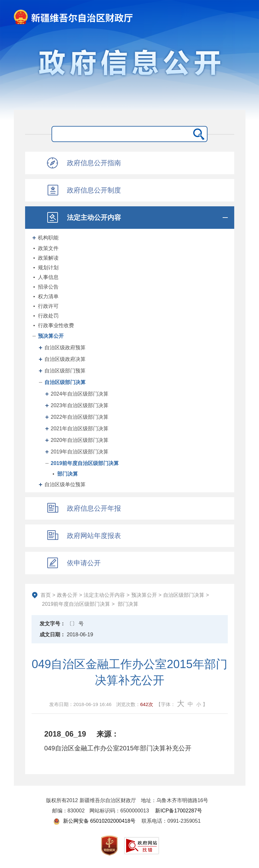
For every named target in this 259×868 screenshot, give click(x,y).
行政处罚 (48, 316)
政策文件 (48, 248)
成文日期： (52, 635)
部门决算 (68, 474)
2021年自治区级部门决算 (80, 429)
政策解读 (48, 258)
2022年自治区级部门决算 (80, 417)
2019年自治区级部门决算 (80, 452)
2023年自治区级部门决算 (80, 405)
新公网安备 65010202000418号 (94, 821)
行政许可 (48, 306)
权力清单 (48, 296)
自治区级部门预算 (65, 371)
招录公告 (48, 287)
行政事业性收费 (56, 325)
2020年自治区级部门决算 (80, 440)
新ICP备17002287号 (179, 811)
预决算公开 (51, 336)
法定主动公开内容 (104, 595)
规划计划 (48, 268)
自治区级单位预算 (65, 484)
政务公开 (67, 595)
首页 (46, 595)
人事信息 (48, 277)
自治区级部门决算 (65, 382)
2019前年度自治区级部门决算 (85, 463)
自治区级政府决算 (65, 359)
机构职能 (48, 238)
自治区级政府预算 (65, 348)
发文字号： (52, 624)
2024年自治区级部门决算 (80, 394)
